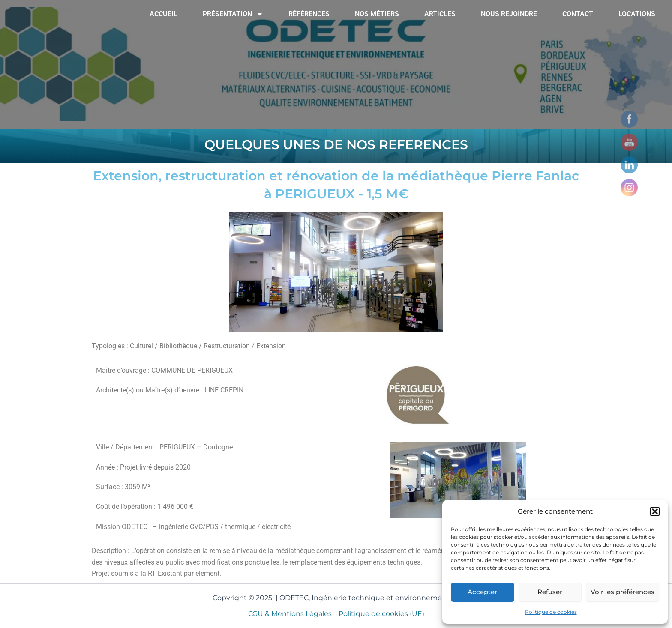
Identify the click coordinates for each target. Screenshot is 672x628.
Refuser (550, 592)
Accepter (482, 592)
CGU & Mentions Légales (290, 614)
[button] (655, 511)
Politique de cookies (551, 612)
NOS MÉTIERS (377, 14)
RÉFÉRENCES (309, 14)
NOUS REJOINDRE (509, 14)
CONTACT (578, 14)
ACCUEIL (163, 14)
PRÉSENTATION (233, 14)
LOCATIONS (637, 14)
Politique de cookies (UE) (381, 614)
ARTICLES (440, 14)
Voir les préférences (622, 592)
